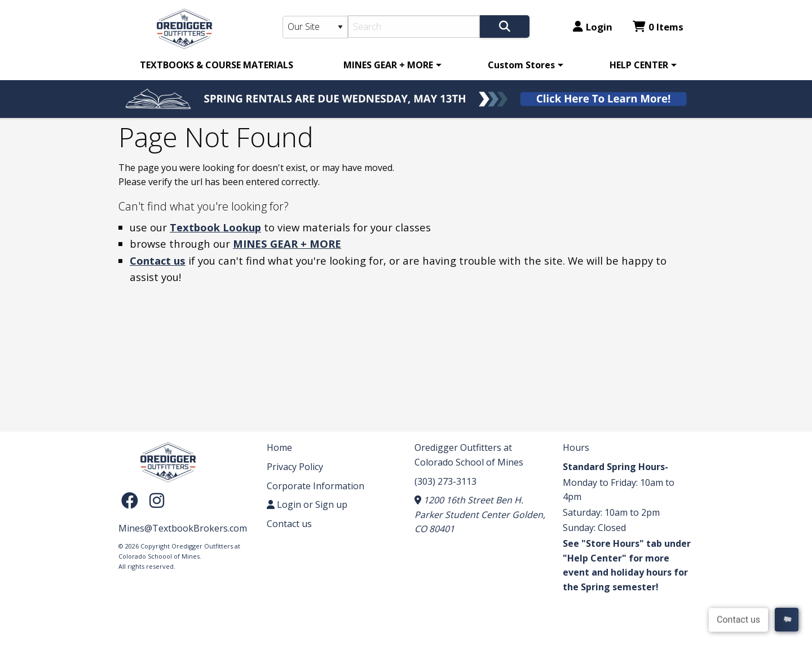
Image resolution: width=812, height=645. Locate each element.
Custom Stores (521, 65)
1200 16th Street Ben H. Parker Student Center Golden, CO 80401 (480, 514)
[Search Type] (315, 27)
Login (593, 27)
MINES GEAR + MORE (388, 65)
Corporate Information (315, 486)
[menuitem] (217, 65)
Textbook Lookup (215, 227)
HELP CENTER (639, 65)
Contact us (158, 260)
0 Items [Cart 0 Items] (658, 27)
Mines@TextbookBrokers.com (183, 528)
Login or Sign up (307, 504)
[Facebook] (133, 500)
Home (279, 447)
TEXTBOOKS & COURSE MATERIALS (217, 65)
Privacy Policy (295, 467)
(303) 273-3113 (445, 481)
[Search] (414, 27)
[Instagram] (157, 500)
